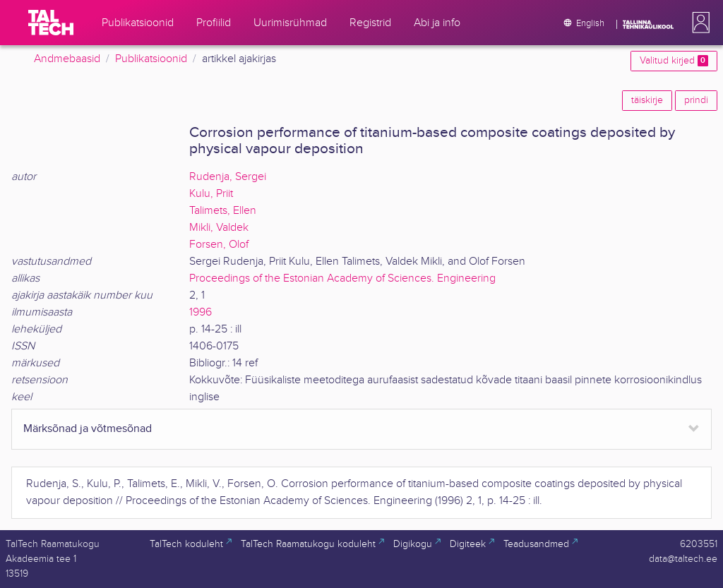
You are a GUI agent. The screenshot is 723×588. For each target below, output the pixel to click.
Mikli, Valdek (219, 228)
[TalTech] (51, 23)
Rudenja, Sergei (228, 177)
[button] (698, 23)
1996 (201, 312)
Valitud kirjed (674, 61)
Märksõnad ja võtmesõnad (88, 429)
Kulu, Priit (211, 194)
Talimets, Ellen (223, 211)
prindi (696, 100)
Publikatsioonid (151, 59)
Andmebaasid (67, 59)
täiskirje (647, 100)
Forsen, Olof (219, 245)
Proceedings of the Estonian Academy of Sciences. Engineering (342, 278)
